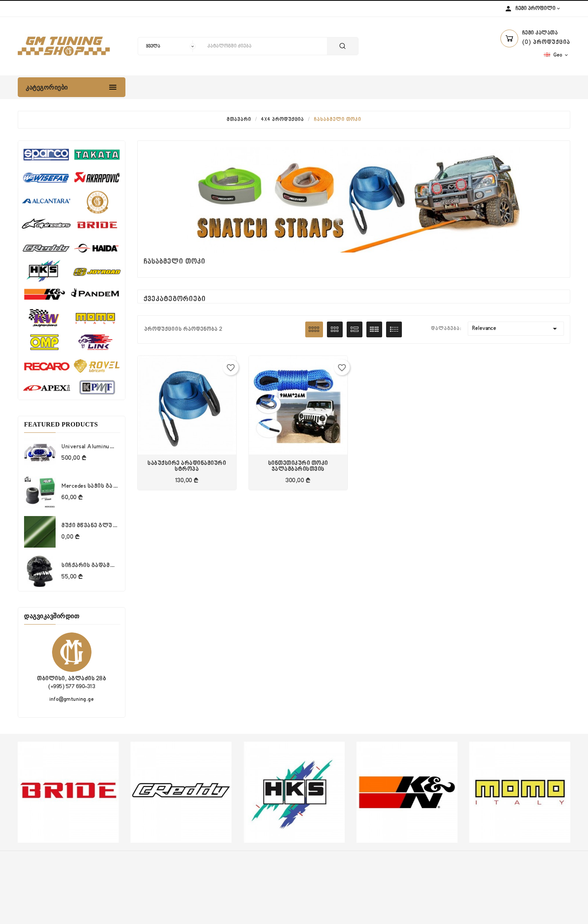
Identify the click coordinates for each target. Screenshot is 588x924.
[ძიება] (265, 46)
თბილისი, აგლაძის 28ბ (72, 679)
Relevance (516, 329)
